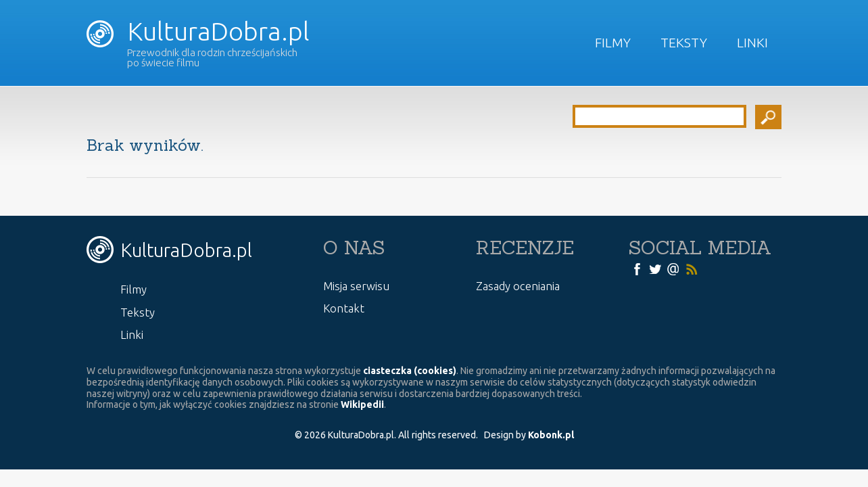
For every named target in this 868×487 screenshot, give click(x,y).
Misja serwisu (356, 286)
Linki (752, 43)
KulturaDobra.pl (198, 31)
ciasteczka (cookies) (410, 371)
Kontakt (344, 308)
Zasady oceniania (518, 286)
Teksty (684, 43)
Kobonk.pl (551, 435)
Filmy (613, 43)
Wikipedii (362, 404)
